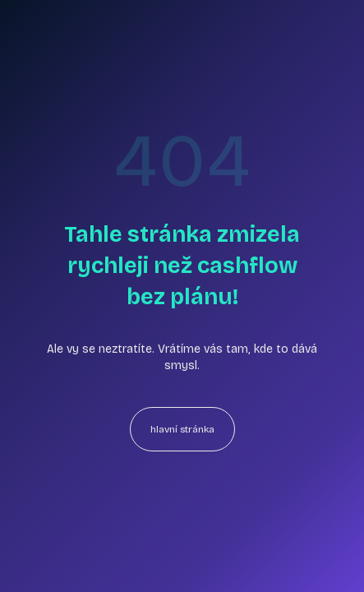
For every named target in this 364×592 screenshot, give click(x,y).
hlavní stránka (182, 429)
